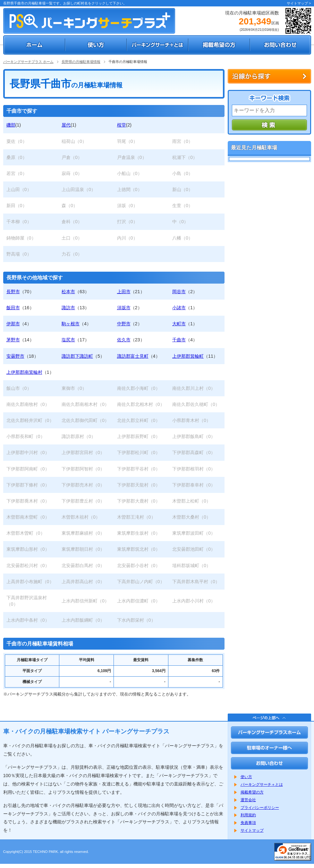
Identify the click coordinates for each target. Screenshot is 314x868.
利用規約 (248, 815)
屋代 (66, 125)
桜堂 (122, 125)
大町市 (179, 324)
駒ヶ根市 (71, 324)
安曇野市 (15, 356)
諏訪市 (68, 308)
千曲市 (179, 340)
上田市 (124, 292)
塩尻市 (68, 340)
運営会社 (248, 800)
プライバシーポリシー (260, 808)
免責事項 (248, 823)
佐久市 (124, 340)
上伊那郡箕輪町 (188, 356)
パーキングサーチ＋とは (262, 785)
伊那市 (13, 324)
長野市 (13, 292)
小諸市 (179, 308)
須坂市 (124, 308)
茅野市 (13, 340)
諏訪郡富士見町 (133, 356)
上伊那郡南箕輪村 (24, 372)
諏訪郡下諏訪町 (77, 356)
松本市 (68, 292)
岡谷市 (179, 292)
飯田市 (13, 308)
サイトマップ (252, 830)
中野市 (124, 324)
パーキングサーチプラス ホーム (28, 62)
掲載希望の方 (252, 792)
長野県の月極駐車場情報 (81, 62)
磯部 (11, 125)
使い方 (246, 777)
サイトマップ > (299, 3)
